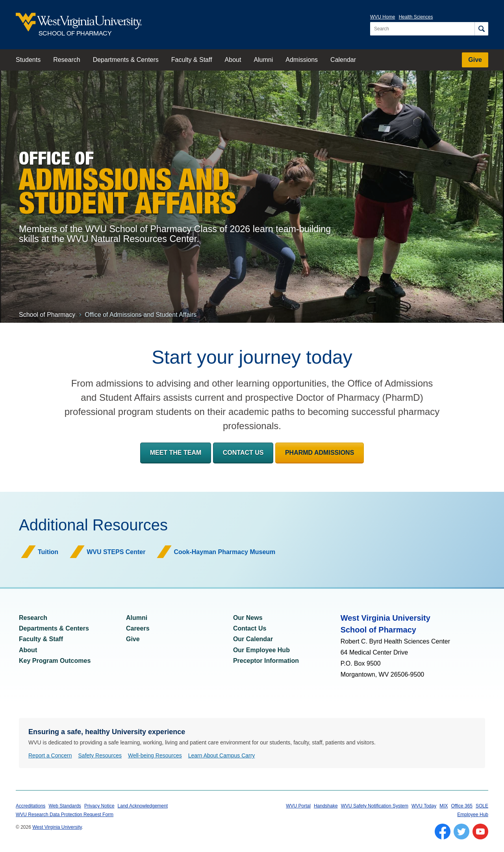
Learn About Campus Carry (222, 755)
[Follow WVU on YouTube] (480, 832)
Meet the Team (176, 453)
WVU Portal (298, 806)
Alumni (263, 60)
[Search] (481, 29)
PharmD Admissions (320, 453)
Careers (138, 628)
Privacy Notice (99, 806)
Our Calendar (253, 639)
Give (475, 60)
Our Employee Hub (261, 650)
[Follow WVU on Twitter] (461, 832)
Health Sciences (416, 17)
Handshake (326, 806)
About (233, 60)
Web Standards (65, 806)
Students (28, 60)
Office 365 (462, 806)
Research (67, 60)
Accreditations (31, 806)
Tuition (48, 552)
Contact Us (243, 453)
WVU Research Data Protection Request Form (65, 815)
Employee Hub (473, 815)
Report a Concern (50, 755)
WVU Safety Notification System (375, 806)
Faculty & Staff (192, 60)
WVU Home (383, 17)
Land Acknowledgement (143, 806)
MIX (444, 806)
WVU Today (424, 806)
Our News (248, 618)
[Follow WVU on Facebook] (443, 832)
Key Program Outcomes (55, 661)
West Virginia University (57, 827)
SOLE (482, 806)
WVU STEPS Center (116, 552)
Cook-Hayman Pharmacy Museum (224, 552)
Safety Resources (100, 755)
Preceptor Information (266, 661)
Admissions (302, 60)
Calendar (343, 60)
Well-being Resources (155, 755)
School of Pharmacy (47, 315)
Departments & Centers (126, 60)
